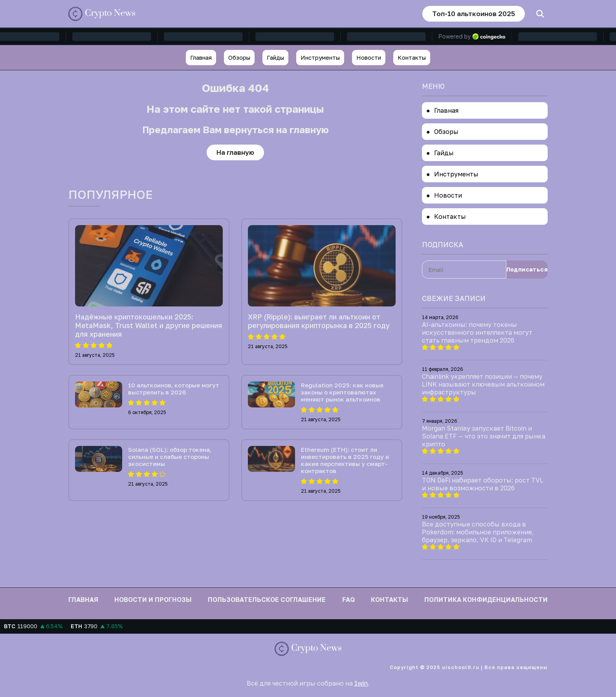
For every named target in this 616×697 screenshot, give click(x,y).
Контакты (412, 57)
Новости (369, 57)
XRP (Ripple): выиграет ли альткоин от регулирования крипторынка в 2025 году (319, 321)
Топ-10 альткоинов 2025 (474, 14)
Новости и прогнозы (153, 600)
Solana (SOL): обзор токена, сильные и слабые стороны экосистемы (170, 457)
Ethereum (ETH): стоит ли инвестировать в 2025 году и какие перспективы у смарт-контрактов (345, 460)
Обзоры (239, 57)
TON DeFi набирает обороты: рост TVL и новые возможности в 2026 (483, 484)
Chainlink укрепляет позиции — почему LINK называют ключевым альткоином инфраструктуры (483, 384)
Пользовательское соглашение (267, 600)
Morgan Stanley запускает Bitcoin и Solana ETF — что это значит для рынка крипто (484, 436)
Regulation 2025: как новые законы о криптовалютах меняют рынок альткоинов (342, 392)
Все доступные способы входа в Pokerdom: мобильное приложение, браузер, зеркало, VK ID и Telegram (478, 532)
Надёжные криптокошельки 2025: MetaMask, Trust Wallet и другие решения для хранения (148, 325)
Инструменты (320, 57)
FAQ (348, 600)
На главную (235, 152)
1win (361, 683)
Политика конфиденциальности (486, 600)
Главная (201, 57)
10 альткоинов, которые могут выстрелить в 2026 (174, 389)
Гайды (275, 57)
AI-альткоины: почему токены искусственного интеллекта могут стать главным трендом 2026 (477, 332)
